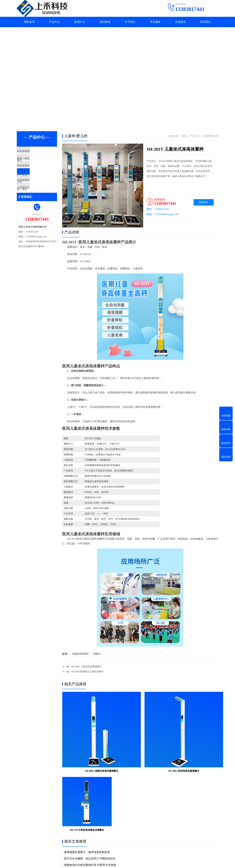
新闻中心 (80, 22)
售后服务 (155, 22)
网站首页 (29, 22)
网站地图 (165, 863)
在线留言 (180, 22)
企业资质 (21, 826)
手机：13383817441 (144, 822)
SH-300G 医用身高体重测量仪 (140, 745)
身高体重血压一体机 (36, 172)
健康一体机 (31, 162)
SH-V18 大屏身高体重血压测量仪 (193, 745)
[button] (101, 225)
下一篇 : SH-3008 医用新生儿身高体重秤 (83, 672)
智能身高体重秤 (80, 654)
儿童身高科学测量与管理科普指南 (84, 793)
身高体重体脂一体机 (36, 192)
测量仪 (97, 654)
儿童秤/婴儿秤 (33, 182)
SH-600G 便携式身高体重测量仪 (87, 745)
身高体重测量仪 (33, 152)
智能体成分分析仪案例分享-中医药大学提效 (90, 780)
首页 (184, 137)
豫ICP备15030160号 (148, 863)
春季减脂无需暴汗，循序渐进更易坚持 (87, 768)
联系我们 (206, 22)
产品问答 (109, 826)
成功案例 (105, 22)
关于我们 (130, 22)
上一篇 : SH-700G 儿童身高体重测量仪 (82, 667)
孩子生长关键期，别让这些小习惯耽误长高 (90, 774)
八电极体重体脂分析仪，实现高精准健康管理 (91, 787)
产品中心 (55, 22)
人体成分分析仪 (33, 202)
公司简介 (21, 821)
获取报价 (204, 203)
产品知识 (109, 821)
